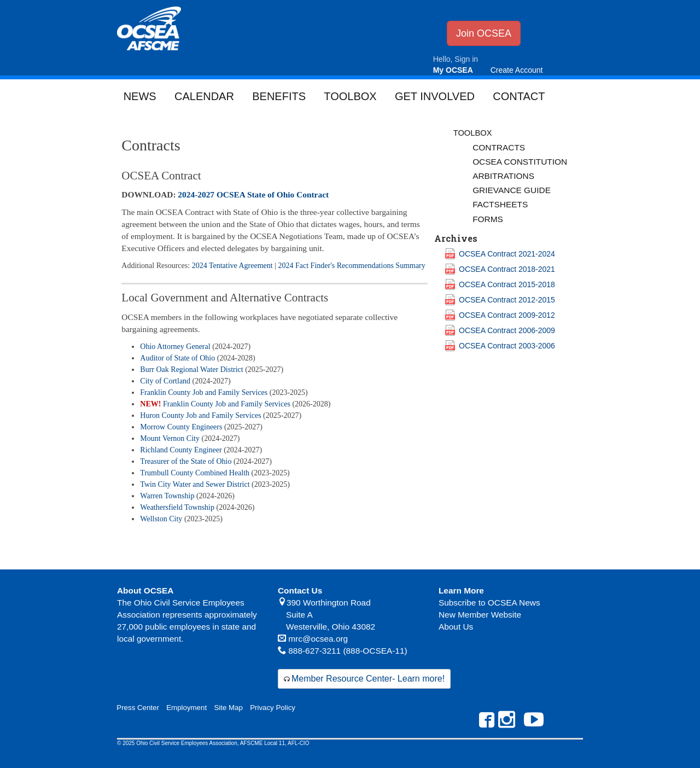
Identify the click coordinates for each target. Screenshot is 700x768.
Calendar (204, 96)
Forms (488, 219)
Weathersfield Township (177, 507)
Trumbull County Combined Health (195, 473)
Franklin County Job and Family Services (204, 392)
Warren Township (167, 496)
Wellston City (161, 519)
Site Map (228, 708)
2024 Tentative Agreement (232, 266)
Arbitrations (503, 176)
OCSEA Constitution (520, 162)
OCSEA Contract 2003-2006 (507, 346)
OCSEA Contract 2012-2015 (507, 300)
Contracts (499, 147)
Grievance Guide (512, 190)
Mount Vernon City (170, 438)
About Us (456, 627)
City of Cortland (165, 381)
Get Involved (435, 96)
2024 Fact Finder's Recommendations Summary (352, 266)
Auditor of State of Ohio (177, 358)
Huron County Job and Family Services (200, 415)
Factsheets (500, 204)
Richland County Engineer (181, 450)
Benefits (279, 96)
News (140, 96)
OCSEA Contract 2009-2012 (507, 315)
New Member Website (480, 615)
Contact (519, 96)
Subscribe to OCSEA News (489, 603)
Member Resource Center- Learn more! (368, 679)
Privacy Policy (273, 708)
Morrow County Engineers (181, 427)
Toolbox (350, 96)
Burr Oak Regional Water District (191, 370)
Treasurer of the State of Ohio (186, 461)
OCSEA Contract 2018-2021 (507, 269)
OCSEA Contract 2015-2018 (507, 284)
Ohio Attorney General (175, 347)
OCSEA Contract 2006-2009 (507, 330)
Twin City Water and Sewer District (195, 484)
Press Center (138, 708)
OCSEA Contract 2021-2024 (507, 254)
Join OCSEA (484, 33)
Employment (186, 708)
